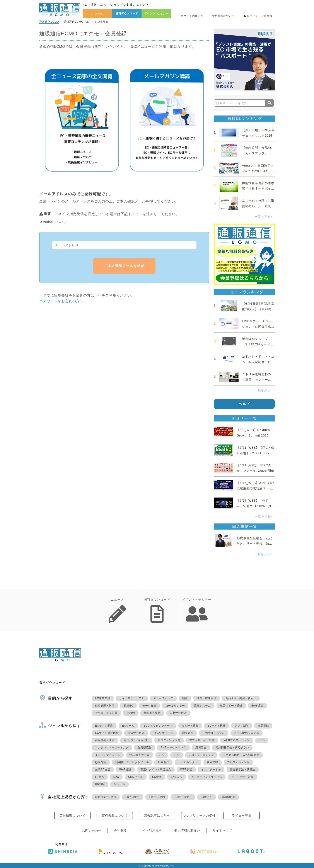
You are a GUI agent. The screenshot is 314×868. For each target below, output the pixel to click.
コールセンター (175, 706)
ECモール (128, 726)
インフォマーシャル (108, 755)
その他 (131, 713)
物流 (185, 698)
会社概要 (120, 831)
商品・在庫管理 (207, 698)
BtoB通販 (257, 706)
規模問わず (229, 797)
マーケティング (163, 698)
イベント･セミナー (156, 14)
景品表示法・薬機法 (243, 769)
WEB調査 (186, 769)
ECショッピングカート (158, 726)
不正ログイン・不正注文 (156, 769)
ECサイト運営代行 (107, 733)
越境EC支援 (103, 769)
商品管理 (188, 733)
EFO (177, 755)
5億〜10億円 (157, 797)
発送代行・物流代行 (136, 740)
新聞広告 (201, 747)
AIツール (119, 784)
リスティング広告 (169, 740)
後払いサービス (163, 733)
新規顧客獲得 (152, 713)
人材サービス (178, 713)
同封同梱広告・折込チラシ (232, 747)
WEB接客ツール (140, 755)
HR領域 (100, 784)
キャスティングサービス (207, 777)
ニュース (97, 14)
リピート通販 (190, 726)
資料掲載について (223, 16)
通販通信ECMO (49, 22)
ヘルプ (244, 404)
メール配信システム (247, 733)
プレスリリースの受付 (199, 815)
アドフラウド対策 (242, 777)
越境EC (128, 706)
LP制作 (100, 777)
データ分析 (149, 706)
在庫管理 (212, 762)
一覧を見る (263, 217)
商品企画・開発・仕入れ (241, 698)
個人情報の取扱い (187, 831)
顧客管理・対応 (105, 706)
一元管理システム (213, 733)
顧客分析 (101, 762)
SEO (262, 740)
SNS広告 (177, 777)
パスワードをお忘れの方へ (61, 301)
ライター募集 (241, 815)
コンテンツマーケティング (112, 747)
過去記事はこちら (157, 815)
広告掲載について (73, 815)
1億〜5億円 (133, 797)
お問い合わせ (92, 831)
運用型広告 (145, 747)
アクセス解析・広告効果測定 (241, 755)
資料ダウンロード (127, 14)
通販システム (202, 706)
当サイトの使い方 (192, 16)
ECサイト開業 (104, 726)
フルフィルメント (238, 762)
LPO (162, 755)
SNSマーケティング (173, 747)
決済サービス (136, 733)
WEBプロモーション (236, 740)
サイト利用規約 (150, 831)
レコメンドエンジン (201, 755)
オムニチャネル (211, 769)
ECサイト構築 (217, 726)
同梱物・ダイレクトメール (132, 762)
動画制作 (163, 762)
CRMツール (136, 777)
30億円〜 (207, 797)
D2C (116, 777)
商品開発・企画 (105, 740)
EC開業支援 (103, 698)
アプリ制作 (242, 726)
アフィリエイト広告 (202, 740)
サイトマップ (222, 831)
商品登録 (263, 726)
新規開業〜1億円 (106, 797)
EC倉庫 (157, 777)
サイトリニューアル (132, 698)
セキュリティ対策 (106, 713)
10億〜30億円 (183, 797)
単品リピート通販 (231, 706)
